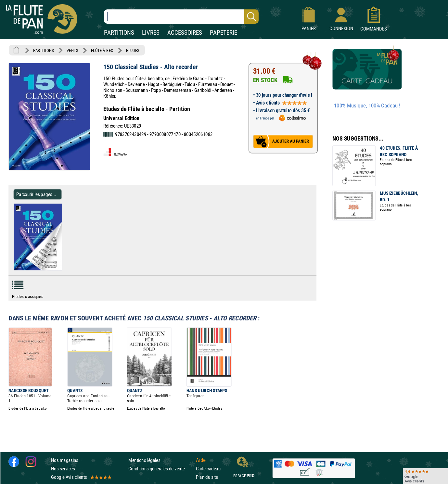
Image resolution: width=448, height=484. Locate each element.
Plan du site (207, 477)
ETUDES (133, 50)
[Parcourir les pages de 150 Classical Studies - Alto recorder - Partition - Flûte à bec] (64, 269)
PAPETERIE (224, 33)
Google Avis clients (81, 477)
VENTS (72, 50)
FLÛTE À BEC (102, 50)
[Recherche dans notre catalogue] (181, 17)
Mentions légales (144, 460)
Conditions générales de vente (161, 469)
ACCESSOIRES (185, 33)
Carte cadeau (208, 469)
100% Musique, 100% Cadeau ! (367, 106)
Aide (201, 460)
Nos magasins (65, 460)
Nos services (63, 469)
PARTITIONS (119, 33)
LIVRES (151, 33)
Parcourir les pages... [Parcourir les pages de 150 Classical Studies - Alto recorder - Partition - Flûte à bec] (36, 194)
